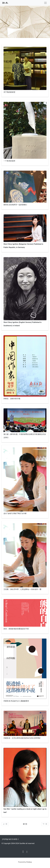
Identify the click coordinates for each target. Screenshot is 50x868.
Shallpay (29, 862)
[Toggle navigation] (45, 3)
